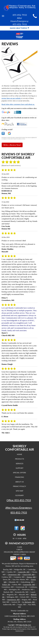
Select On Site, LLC (25, 625)
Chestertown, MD (14, 575)
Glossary (19, 495)
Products (20, 459)
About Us (20, 482)
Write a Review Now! (12, 145)
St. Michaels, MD (29, 602)
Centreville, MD (24, 572)
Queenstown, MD (13, 600)
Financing (19, 477)
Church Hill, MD (29, 575)
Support (19, 468)
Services (20, 463)
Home (19, 454)
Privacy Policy (19, 486)
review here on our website (11, 98)
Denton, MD (31, 577)
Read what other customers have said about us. (18, 104)
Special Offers (19, 473)
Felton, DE (6, 585)
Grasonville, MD (29, 585)
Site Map (19, 491)
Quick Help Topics (20, 28)
